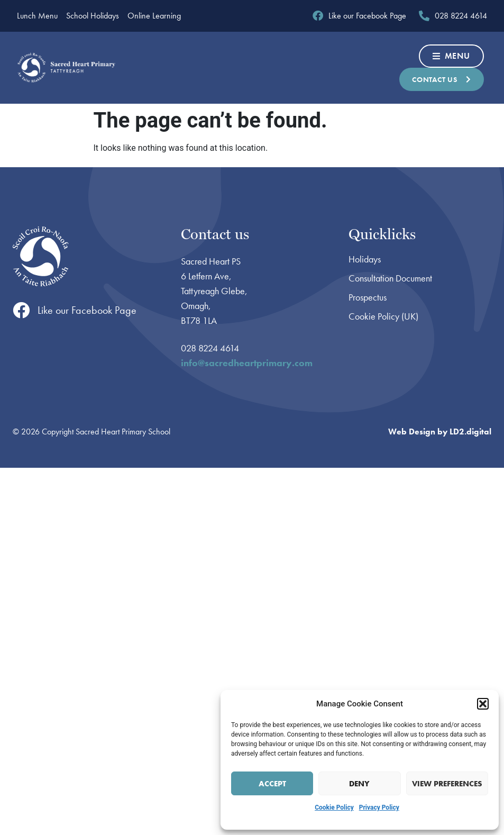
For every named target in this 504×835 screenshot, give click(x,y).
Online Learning (154, 16)
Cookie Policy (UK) (383, 316)
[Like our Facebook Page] (21, 310)
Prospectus (368, 297)
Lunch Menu (37, 16)
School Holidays (93, 16)
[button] (483, 704)
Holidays (365, 259)
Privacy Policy (379, 807)
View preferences (447, 784)
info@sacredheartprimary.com (247, 363)
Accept (272, 784)
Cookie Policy (334, 807)
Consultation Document (390, 278)
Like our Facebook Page (87, 310)
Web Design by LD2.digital (440, 432)
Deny (359, 784)
